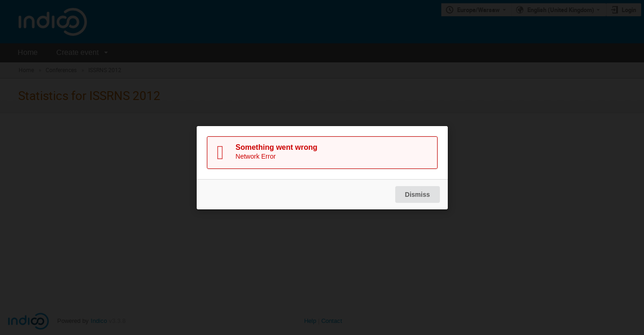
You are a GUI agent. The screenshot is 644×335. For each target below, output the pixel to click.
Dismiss (417, 194)
